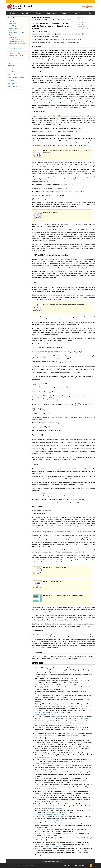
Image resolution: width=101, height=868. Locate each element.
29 (43, 473)
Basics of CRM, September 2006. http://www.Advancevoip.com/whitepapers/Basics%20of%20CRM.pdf (64, 838)
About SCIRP (47, 862)
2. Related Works (38, 112)
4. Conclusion (37, 631)
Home (12, 13)
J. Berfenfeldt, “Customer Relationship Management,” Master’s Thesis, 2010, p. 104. (59, 853)
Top (9, 63)
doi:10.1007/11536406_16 (70, 725)
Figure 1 (50, 97)
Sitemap (53, 862)
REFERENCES (37, 663)
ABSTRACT (36, 46)
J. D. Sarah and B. (40, 727)
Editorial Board (12, 28)
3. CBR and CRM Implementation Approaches (50, 255)
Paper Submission (13, 35)
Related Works (12, 72)
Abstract (80, 18)
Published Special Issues (15, 56)
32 (40, 503)
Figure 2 (45, 181)
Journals (25, 13)
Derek (47, 727)
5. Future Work (38, 652)
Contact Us (58, 862)
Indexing (11, 21)
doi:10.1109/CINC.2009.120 (54, 846)
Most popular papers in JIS (16, 42)
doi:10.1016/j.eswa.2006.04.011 (44, 763)
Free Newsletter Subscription (16, 39)
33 (49, 521)
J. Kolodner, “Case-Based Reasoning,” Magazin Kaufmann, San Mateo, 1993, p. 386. (59, 691)
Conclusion (11, 80)
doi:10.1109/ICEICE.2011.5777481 (54, 802)
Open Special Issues (14, 54)
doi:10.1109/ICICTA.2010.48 (50, 789)
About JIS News (13, 46)
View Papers (12, 24)
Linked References (83, 27)
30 (70, 479)
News (64, 13)
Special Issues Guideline (15, 58)
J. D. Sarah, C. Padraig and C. (44, 717)
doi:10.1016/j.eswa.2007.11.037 (47, 770)
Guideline (11, 30)
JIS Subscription (13, 37)
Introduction (11, 69)
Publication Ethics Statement (16, 44)
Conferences (51, 13)
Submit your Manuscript (80, 866)
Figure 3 (85, 268)
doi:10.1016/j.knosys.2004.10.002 (45, 715)
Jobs (89, 13)
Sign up (66, 866)
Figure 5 (39, 542)
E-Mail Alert (12, 866)
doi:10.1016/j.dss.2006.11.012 (44, 757)
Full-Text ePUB (82, 24)
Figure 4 (81, 500)
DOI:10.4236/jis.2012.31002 (63, 20)
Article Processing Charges (16, 33)
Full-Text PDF (81, 20)
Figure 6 (81, 552)
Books (38, 13)
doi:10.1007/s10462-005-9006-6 (80, 719)
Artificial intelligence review (69, 729)
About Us (77, 13)
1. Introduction (38, 72)
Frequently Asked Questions (16, 48)
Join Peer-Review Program (26, 866)
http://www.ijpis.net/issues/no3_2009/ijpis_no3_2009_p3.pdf (52, 814)
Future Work (11, 83)
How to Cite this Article (84, 29)
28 (58, 400)
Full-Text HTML (82, 22)
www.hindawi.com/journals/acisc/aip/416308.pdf (48, 821)
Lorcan (54, 717)
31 (70, 500)
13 (37, 224)
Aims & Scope (12, 26)
